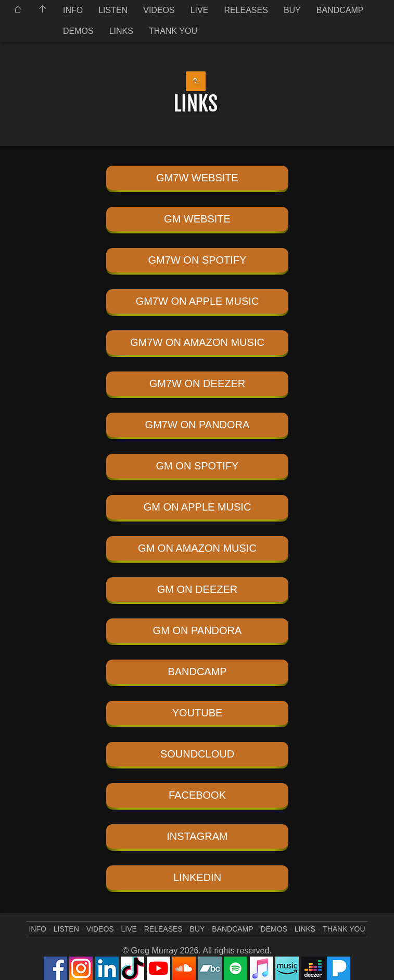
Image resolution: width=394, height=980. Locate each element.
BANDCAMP (340, 10)
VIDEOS (159, 10)
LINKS (121, 31)
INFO (73, 10)
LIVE (200, 10)
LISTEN (113, 10)
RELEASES (246, 10)
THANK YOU (173, 31)
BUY (292, 10)
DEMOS (78, 31)
